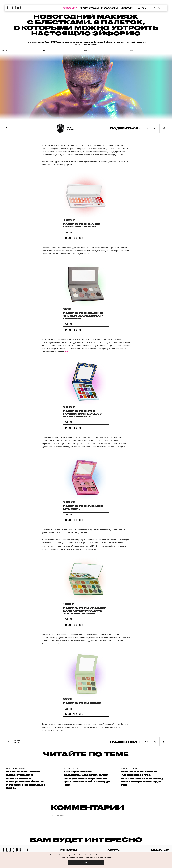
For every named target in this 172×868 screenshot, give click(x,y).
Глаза (45, 50)
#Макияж (17, 743)
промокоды (89, 8)
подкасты (110, 8)
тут (67, 352)
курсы (142, 8)
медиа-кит (160, 850)
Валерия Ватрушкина (70, 128)
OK (86, 863)
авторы (114, 850)
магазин (127, 8)
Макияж (5, 50)
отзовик (70, 8)
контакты (69, 850)
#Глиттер (17, 741)
